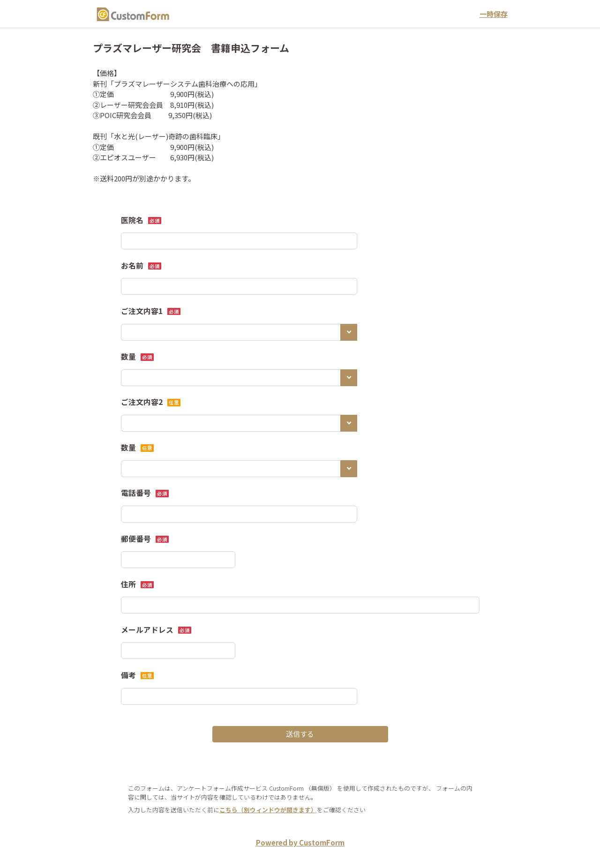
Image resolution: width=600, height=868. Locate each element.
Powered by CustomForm (300, 842)
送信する (300, 734)
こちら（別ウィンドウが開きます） (268, 810)
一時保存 (494, 14)
